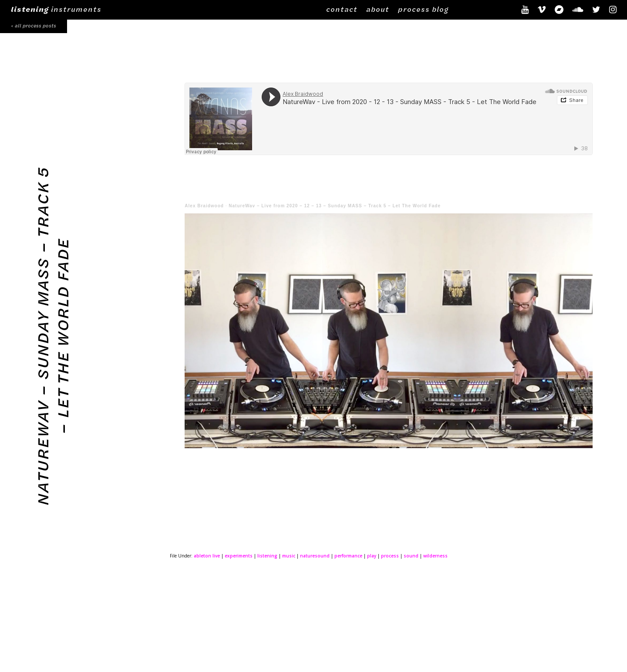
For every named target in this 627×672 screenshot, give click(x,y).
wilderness (435, 556)
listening (267, 556)
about (378, 9)
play (372, 556)
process (390, 556)
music (289, 556)
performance (348, 556)
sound (411, 556)
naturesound (315, 556)
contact (342, 9)
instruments (56, 9)
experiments (239, 556)
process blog (423, 9)
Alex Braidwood (204, 206)
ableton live (207, 556)
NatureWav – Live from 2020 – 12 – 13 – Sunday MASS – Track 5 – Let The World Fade (335, 206)
